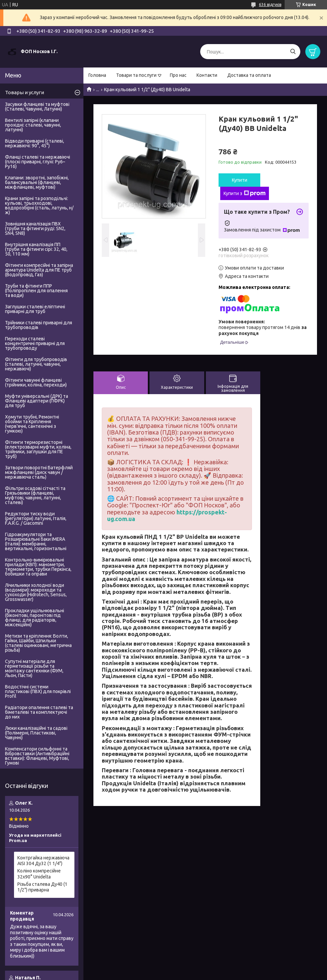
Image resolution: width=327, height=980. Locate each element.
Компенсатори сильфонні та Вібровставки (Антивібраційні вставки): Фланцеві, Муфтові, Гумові (37, 756)
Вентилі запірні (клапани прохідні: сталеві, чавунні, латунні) (33, 125)
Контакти (207, 75)
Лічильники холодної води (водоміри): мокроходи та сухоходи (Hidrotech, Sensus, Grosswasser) (36, 592)
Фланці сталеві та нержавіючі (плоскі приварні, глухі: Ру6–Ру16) (38, 162)
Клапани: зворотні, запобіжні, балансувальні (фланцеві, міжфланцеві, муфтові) (37, 182)
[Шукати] (293, 52)
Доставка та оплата (249, 75)
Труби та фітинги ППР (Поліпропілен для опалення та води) (36, 291)
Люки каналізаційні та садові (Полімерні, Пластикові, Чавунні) (36, 733)
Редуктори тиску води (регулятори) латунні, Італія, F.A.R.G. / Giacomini (36, 518)
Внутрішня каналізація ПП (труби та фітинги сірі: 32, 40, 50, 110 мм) (36, 249)
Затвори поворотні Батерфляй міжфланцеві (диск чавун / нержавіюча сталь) (39, 472)
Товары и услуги (25, 92)
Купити (240, 180)
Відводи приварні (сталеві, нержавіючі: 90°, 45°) (35, 143)
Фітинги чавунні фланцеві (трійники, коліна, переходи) (36, 382)
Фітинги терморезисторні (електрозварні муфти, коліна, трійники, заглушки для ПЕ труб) (38, 449)
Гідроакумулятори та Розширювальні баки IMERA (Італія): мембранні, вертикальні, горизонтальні (36, 541)
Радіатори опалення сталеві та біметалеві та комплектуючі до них (39, 712)
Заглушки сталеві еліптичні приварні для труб (35, 309)
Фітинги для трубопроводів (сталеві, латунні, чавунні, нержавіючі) (36, 364)
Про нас (178, 75)
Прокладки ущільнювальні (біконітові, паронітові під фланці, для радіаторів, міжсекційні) (35, 618)
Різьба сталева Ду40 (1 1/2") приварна (42, 887)
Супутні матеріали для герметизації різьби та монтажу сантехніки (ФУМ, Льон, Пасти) (34, 668)
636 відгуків (270, 5)
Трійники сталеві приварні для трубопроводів (39, 325)
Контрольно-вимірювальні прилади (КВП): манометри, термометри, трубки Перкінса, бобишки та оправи (38, 567)
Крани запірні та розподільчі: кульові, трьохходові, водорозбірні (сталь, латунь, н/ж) (39, 205)
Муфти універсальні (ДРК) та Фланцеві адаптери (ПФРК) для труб (37, 401)
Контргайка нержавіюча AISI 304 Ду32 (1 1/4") (43, 861)
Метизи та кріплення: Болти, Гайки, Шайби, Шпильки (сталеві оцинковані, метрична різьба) (38, 643)
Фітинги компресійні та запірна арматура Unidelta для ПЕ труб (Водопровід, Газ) (39, 270)
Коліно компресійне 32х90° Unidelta (39, 874)
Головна (97, 75)
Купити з (245, 193)
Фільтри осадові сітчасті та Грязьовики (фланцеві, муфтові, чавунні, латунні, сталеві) (35, 495)
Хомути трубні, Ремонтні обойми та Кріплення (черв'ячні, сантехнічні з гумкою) (32, 424)
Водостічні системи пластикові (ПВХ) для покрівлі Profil (38, 691)
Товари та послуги (136, 75)
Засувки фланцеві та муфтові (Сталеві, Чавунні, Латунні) (37, 107)
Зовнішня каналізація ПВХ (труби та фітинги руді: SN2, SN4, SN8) (35, 228)
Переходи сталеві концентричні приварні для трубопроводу (35, 343)
